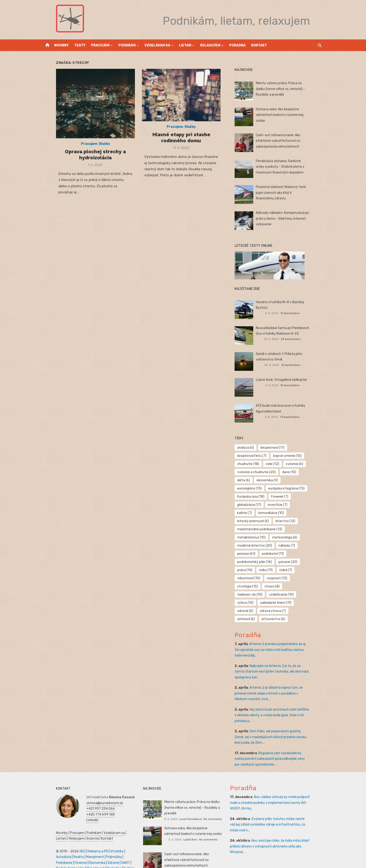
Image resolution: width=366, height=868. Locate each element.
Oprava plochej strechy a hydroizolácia (87, 162)
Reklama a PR (85, 835)
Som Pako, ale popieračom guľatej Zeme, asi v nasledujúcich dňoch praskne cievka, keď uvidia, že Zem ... (281, 721)
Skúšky (99, 852)
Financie (118, 841)
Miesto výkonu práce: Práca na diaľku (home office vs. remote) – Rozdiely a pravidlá (288, 89)
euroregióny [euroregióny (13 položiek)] (301, 480)
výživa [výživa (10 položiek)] (250, 586)
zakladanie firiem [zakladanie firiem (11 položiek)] (280, 586)
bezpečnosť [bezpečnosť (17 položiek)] (277, 448)
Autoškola (120, 835)
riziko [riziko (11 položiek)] (270, 562)
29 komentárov (300, 339)
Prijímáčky (84, 841)
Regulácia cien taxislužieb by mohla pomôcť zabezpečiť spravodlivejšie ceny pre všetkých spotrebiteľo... (279, 743)
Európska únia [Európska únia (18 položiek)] (298, 488)
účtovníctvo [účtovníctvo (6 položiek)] (253, 603)
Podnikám (127, 45)
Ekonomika (51, 846)
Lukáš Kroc (190, 823)
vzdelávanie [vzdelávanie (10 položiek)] (307, 578)
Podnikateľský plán (100, 846)
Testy (80, 45)
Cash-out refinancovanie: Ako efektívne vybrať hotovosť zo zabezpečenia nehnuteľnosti (290, 141)
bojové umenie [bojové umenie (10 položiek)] (292, 456)
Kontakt (259, 45)
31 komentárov (299, 308)
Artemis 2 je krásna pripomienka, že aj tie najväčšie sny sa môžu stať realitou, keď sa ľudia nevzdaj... (277, 633)
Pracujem (100, 45)
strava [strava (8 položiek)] (249, 578)
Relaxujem (210, 45)
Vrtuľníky (104, 835)
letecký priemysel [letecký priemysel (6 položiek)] (257, 513)
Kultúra (86, 852)
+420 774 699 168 (87, 798)
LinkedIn (79, 804)
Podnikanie (102, 841)
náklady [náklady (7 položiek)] (291, 537)
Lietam (185, 45)
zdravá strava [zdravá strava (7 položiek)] (255, 595)
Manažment (65, 841)
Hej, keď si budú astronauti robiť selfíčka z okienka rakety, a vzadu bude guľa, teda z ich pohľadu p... (279, 699)
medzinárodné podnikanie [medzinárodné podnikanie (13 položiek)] (264, 521)
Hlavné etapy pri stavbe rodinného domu (181, 143)
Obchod (112, 852)
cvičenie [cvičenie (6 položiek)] (299, 464)
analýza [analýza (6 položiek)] (250, 448)
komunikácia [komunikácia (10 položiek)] (276, 505)
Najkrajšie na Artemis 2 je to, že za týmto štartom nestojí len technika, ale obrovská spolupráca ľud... (279, 655)
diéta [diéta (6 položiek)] (248, 480)
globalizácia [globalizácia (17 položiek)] (277, 497)
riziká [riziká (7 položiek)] (290, 562)
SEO (69, 835)
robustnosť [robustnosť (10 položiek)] (253, 570)
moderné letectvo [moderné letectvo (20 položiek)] (259, 537)
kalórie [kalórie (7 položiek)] (249, 505)
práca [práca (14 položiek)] (249, 562)
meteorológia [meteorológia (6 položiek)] (289, 529)
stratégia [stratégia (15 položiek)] (309, 570)
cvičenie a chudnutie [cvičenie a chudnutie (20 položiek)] (261, 472)
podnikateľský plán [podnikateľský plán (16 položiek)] (259, 554)
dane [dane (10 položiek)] (294, 472)
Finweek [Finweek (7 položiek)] (250, 497)
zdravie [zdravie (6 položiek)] (310, 586)
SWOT (79, 846)
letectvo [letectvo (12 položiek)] (290, 513)
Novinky (61, 45)
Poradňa (237, 45)
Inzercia (67, 822)
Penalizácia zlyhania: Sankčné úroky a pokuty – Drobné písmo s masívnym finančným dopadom (289, 167)
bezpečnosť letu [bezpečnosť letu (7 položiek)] (256, 456)
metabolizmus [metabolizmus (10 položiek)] (256, 529)
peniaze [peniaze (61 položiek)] (251, 546)
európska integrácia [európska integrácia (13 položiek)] (260, 488)
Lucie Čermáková (191, 797)
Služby (96, 151)
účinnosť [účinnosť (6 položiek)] (283, 595)
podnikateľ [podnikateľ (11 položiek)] (277, 546)
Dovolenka (51, 858)
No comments (213, 797)
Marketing (70, 852)
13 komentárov (299, 417)
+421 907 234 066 (88, 792)
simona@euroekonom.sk (92, 787)
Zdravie (67, 846)
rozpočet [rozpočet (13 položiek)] (282, 570)
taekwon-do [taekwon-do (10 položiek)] (276, 578)
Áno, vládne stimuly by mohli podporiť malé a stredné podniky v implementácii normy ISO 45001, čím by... (278, 786)
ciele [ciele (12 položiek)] (277, 464)
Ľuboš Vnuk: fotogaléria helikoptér (286, 380)
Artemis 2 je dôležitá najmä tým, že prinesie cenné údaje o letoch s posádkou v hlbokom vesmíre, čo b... (280, 677)
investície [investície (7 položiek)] (306, 497)
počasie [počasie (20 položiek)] (292, 554)
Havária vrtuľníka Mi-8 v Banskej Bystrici (290, 302)
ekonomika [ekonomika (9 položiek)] (272, 480)
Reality (48, 841)
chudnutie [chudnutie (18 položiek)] (253, 464)
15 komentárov (300, 365)
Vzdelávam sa (157, 45)
